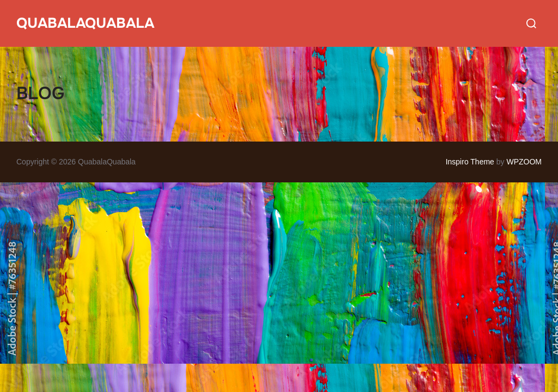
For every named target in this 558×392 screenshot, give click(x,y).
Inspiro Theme (470, 162)
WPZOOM (524, 162)
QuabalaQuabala (85, 23)
